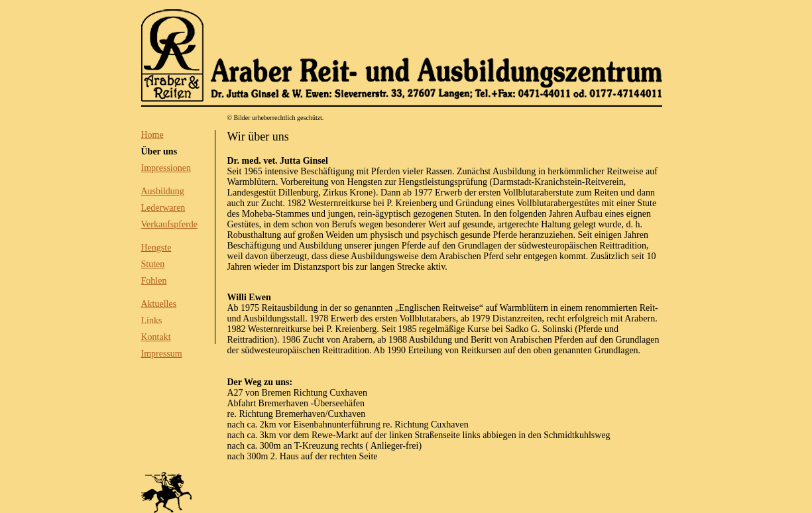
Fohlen (154, 281)
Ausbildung (163, 191)
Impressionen (166, 168)
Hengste (156, 248)
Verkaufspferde (170, 224)
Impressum (162, 354)
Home (152, 135)
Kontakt (156, 337)
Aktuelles (159, 304)
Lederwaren (163, 208)
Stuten (153, 264)
